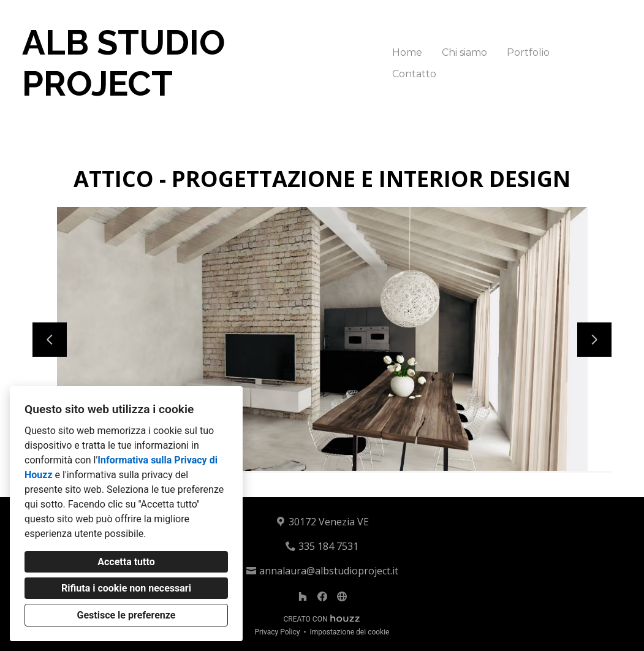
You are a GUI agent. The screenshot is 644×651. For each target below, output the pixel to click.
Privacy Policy (278, 632)
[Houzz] (303, 596)
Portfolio (528, 52)
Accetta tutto (126, 562)
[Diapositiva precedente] (50, 340)
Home (407, 52)
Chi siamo (464, 52)
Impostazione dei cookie (349, 632)
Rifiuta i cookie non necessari (126, 588)
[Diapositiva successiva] (594, 340)
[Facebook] (322, 596)
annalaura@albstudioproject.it (329, 571)
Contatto (414, 74)
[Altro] (342, 596)
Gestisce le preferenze (127, 615)
